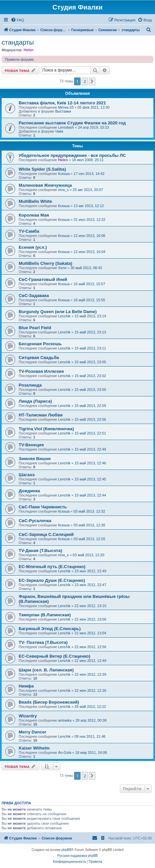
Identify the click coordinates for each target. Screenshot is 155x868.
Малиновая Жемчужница (45, 185)
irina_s (63, 190)
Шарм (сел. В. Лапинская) (46, 670)
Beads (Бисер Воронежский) (49, 702)
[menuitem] (17, 20)
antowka (65, 720)
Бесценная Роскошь (40, 344)
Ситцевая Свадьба (39, 358)
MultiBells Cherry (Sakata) (45, 263)
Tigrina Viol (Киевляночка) (46, 429)
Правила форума (19, 59)
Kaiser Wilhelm (34, 748)
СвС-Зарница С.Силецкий (46, 534)
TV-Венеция (31, 445)
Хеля (62, 268)
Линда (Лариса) (35, 401)
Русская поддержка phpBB (77, 856)
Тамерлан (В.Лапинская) (45, 615)
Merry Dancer (32, 732)
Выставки (63, 111)
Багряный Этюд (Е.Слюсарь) (50, 629)
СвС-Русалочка (35, 521)
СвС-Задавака (34, 296)
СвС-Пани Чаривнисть (43, 507)
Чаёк (59, 131)
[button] (92, 81)
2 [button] (85, 81)
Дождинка (29, 491)
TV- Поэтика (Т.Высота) (43, 642)
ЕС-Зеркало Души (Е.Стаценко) (52, 580)
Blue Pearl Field (35, 328)
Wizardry (28, 716)
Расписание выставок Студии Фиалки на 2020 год (72, 123)
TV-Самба (29, 231)
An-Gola (65, 752)
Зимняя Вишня (35, 459)
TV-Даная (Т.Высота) (40, 550)
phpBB (67, 850)
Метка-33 (66, 107)
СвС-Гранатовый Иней (43, 279)
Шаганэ (27, 475)
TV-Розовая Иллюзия (41, 371)
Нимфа (26, 686)
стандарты (18, 42)
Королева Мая (34, 215)
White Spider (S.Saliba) (42, 169)
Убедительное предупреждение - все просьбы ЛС (72, 155)
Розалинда (30, 385)
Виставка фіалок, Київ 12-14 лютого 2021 (62, 103)
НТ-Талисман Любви (41, 415)
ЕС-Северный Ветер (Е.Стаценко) (55, 656)
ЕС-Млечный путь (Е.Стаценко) (52, 567)
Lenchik (64, 316)
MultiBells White (35, 201)
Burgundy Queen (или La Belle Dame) (58, 312)
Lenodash (66, 127)
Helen (29, 50)
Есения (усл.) (33, 247)
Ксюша (64, 174)
